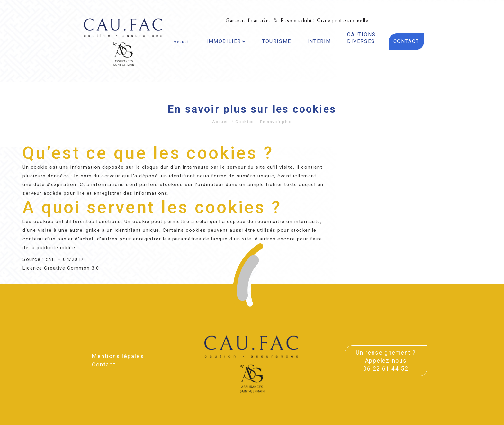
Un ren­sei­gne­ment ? (386, 353)
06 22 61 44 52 (386, 369)
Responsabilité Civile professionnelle (324, 20)
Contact (104, 365)
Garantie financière (248, 20)
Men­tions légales (118, 356)
